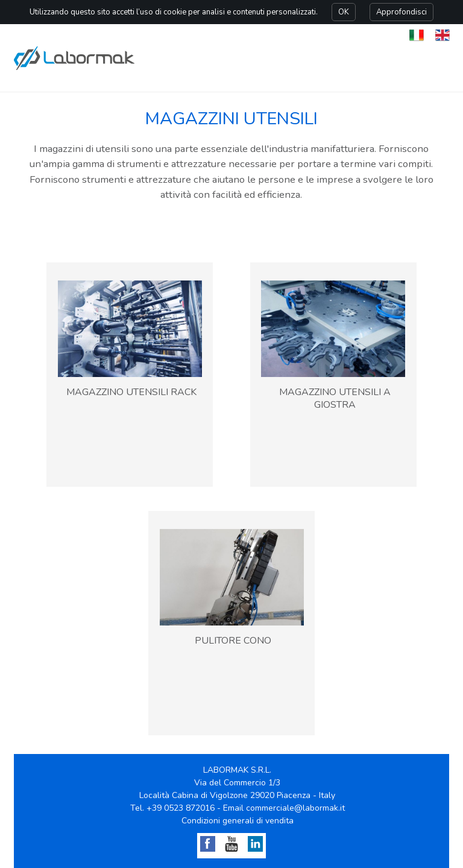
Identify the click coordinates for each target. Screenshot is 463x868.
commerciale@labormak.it (295, 808)
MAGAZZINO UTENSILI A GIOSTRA (335, 398)
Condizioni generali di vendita (238, 821)
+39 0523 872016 (181, 808)
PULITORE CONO (233, 641)
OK (344, 12)
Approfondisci (402, 12)
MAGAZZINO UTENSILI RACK (131, 392)
